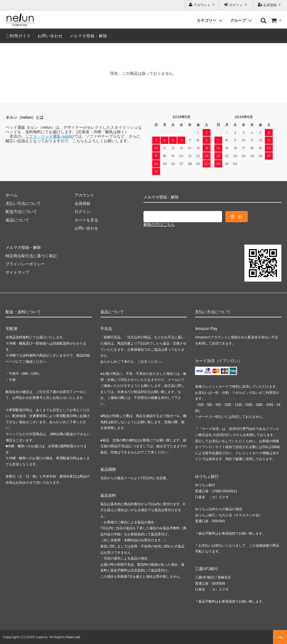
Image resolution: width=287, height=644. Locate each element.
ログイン (236, 5)
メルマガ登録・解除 (88, 36)
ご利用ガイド (18, 36)
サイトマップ (17, 272)
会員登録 (270, 5)
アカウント (202, 5)
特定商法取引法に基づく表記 (31, 256)
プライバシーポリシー (25, 264)
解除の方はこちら (159, 224)
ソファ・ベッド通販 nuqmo (49, 136)
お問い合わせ (50, 36)
